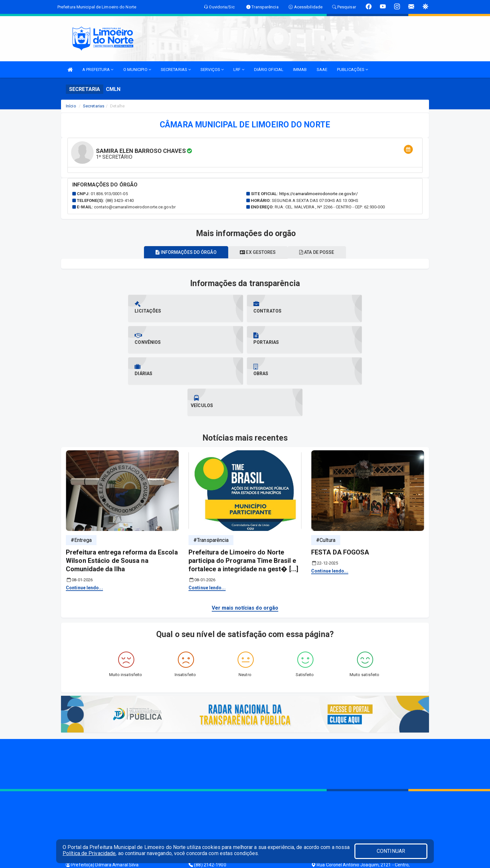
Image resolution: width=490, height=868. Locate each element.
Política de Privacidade (89, 853)
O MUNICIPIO (137, 70)
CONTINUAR (391, 851)
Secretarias (94, 106)
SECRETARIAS (176, 70)
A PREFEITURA (98, 70)
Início (71, 106)
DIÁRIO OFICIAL (269, 70)
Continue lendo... (84, 525)
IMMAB (300, 70)
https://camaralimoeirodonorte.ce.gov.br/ (318, 194)
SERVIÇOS (212, 70)
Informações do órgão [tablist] (182, 252)
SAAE (322, 70)
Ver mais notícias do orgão (245, 545)
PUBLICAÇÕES (352, 70)
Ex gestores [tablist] (258, 252)
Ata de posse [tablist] (321, 252)
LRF (239, 70)
